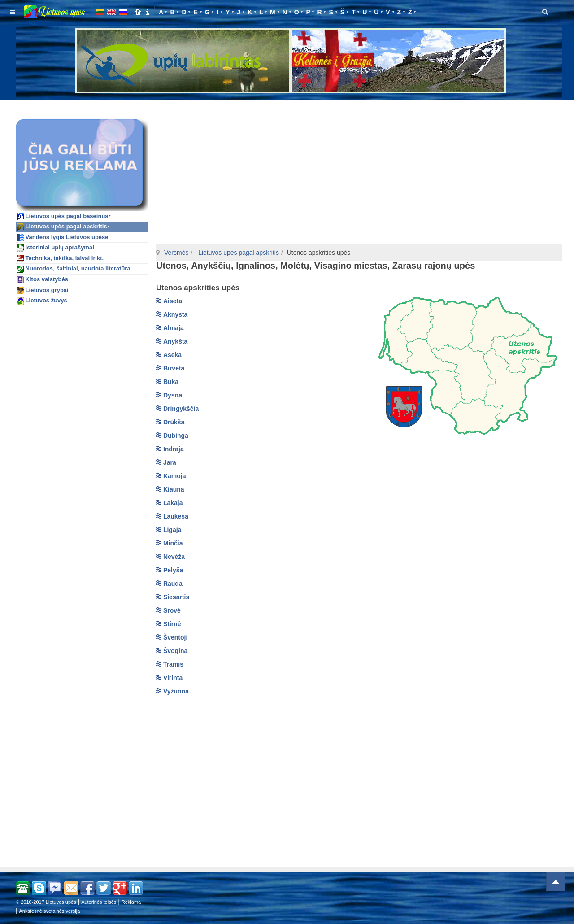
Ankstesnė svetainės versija (50, 911)
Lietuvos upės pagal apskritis (238, 253)
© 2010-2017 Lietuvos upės (46, 902)
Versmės (176, 253)
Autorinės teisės (99, 902)
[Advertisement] (289, 104)
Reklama (131, 902)
